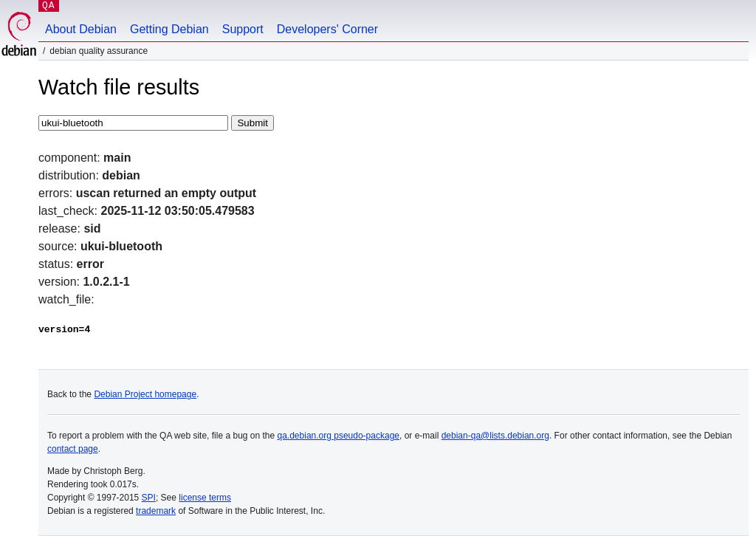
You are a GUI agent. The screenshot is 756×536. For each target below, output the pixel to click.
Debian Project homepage (145, 394)
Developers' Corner (327, 29)
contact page (73, 449)
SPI (149, 498)
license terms (205, 498)
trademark (156, 511)
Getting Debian (169, 29)
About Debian (81, 29)
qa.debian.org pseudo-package (339, 436)
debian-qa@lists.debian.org (495, 436)
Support (243, 29)
